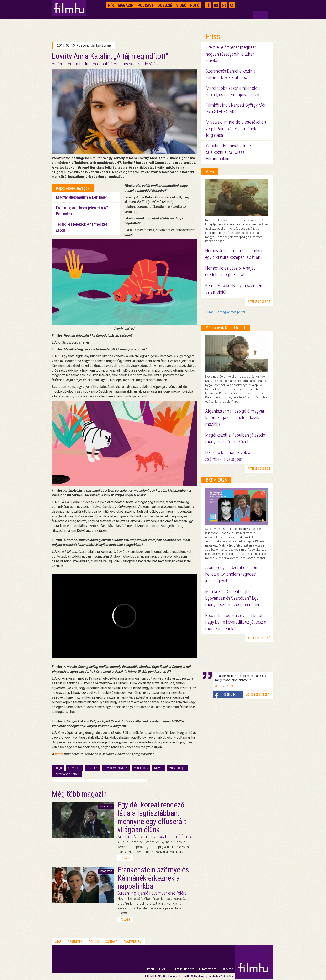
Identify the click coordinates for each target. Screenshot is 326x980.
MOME (159, 768)
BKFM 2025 (216, 480)
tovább (125, 858)
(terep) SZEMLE (225, 686)
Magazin (126, 5)
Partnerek (75, 942)
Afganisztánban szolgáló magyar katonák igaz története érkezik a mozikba (235, 418)
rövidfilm (92, 768)
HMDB (164, 969)
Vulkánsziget (178, 768)
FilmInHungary (184, 969)
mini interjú (141, 768)
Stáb (58, 942)
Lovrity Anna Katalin (67, 774)
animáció (74, 768)
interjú (58, 768)
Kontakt (111, 942)
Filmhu (149, 969)
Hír (111, 5)
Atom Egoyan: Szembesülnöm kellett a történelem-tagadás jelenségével (232, 574)
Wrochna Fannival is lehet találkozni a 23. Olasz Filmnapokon (229, 152)
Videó (181, 5)
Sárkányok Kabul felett (226, 328)
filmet (59, 754)
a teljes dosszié (259, 302)
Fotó (195, 5)
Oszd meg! (230, 695)
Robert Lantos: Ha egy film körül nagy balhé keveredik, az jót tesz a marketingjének (236, 622)
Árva (210, 171)
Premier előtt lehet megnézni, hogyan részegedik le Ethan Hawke (232, 54)
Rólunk (94, 942)
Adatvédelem (133, 942)
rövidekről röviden (116, 768)
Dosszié (165, 5)
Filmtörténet (208, 969)
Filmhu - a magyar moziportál (226, 312)
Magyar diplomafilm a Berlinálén (82, 197)
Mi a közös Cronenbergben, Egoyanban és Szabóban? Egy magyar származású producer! (233, 598)
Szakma (227, 969)
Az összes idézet (258, 695)
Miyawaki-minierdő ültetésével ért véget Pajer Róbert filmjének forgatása (236, 129)
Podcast (146, 5)
